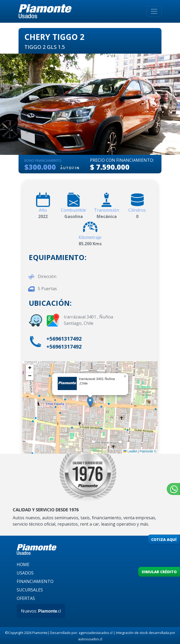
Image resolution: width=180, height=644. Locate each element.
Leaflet (130, 451)
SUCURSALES (30, 590)
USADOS (25, 573)
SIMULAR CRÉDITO (159, 572)
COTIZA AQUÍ (164, 539)
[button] (90, 402)
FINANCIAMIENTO (35, 581)
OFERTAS (26, 598)
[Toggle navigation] (154, 11)
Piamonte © (148, 451)
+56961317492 (64, 339)
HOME (23, 564)
